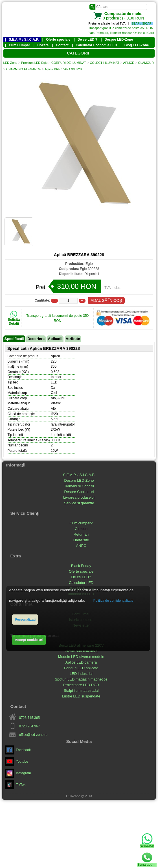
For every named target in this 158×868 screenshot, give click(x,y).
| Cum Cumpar (18, 46)
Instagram (18, 773)
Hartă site (81, 540)
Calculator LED (81, 583)
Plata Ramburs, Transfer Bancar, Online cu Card (121, 33)
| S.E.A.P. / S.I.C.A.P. (22, 40)
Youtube (17, 762)
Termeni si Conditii (79, 486)
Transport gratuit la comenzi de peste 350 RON (121, 28)
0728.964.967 (29, 727)
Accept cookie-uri (29, 640)
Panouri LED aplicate (81, 668)
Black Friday (81, 566)
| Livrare (41, 46)
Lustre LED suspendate (81, 696)
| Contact (60, 46)
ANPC (81, 546)
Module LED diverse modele (81, 657)
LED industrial (81, 674)
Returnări (81, 535)
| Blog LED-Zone (135, 46)
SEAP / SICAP (141, 23)
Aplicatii (55, 339)
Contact (81, 529)
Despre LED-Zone (79, 481)
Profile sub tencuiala (81, 651)
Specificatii (14, 339)
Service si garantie (79, 503)
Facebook (18, 750)
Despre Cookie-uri (79, 492)
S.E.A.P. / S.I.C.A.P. (79, 475)
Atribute (73, 339)
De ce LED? (81, 577)
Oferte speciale (81, 572)
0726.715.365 (29, 718)
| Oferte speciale (56, 40)
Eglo (89, 264)
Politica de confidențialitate (113, 601)
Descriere (36, 339)
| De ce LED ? (86, 40)
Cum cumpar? (81, 523)
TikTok (15, 785)
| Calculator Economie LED (95, 46)
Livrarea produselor (79, 498)
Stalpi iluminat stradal (81, 691)
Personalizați (25, 620)
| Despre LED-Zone (117, 40)
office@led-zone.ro (33, 735)
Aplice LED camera (81, 663)
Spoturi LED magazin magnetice (81, 680)
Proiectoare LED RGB (81, 685)
